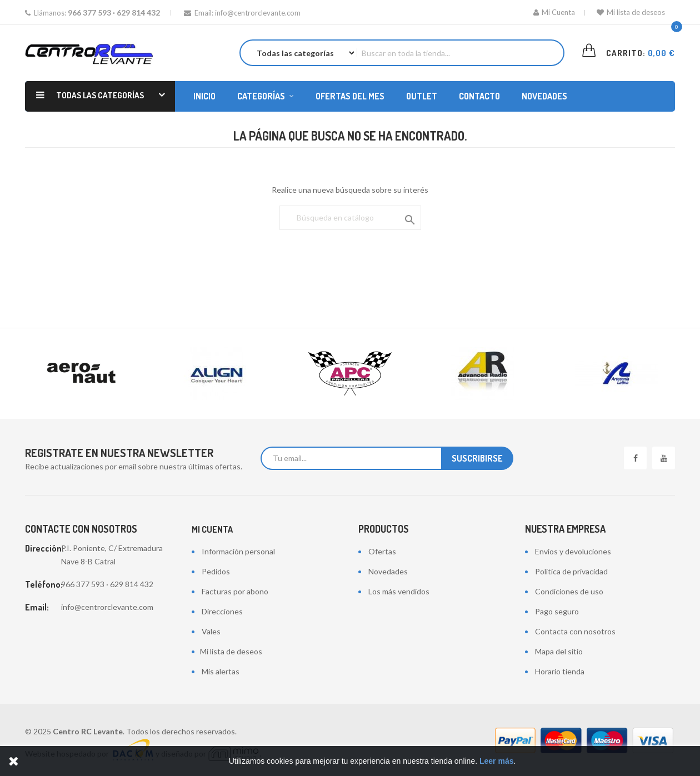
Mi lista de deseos (631, 12)
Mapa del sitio (559, 651)
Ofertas (382, 551)
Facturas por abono (235, 591)
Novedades (388, 571)
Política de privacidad (571, 571)
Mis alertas (221, 671)
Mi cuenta (212, 529)
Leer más (496, 761)
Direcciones (222, 611)
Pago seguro (557, 611)
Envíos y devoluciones (573, 551)
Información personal (238, 551)
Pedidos (216, 571)
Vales (211, 631)
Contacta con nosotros (575, 631)
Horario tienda (560, 671)
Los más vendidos (399, 591)
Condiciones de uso (569, 591)
